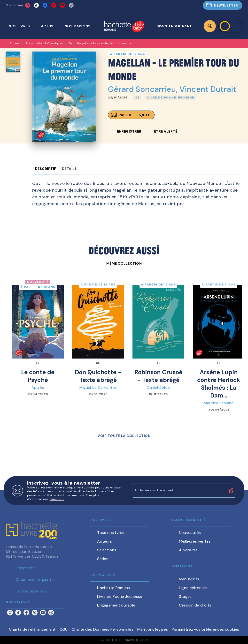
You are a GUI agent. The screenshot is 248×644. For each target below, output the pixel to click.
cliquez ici (57, 499)
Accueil (15, 43)
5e (70, 43)
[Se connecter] (230, 26)
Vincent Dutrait (208, 89)
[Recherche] (210, 26)
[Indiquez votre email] (178, 491)
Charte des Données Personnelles (103, 629)
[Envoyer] (231, 491)
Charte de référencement (32, 629)
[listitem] (28, 5)
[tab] (22, 26)
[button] (222, 5)
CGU (64, 629)
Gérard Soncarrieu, (144, 89)
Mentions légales (153, 629)
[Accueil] (124, 27)
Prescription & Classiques (44, 43)
